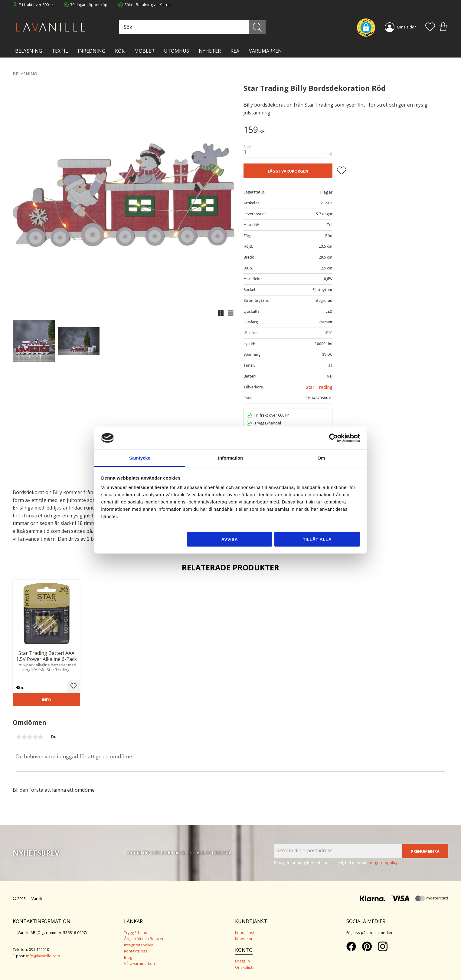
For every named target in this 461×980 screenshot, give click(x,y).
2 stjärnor (24, 737)
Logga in (242, 961)
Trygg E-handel (137, 932)
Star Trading (319, 387)
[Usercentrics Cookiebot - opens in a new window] (333, 438)
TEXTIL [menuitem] (60, 51)
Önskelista (245, 967)
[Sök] (258, 27)
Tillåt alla (317, 539)
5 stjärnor (41, 737)
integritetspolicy (383, 863)
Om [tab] (321, 458)
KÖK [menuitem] (120, 51)
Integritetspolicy (138, 945)
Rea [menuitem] (235, 51)
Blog (128, 957)
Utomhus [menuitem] (177, 51)
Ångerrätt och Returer (144, 939)
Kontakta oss (136, 951)
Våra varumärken (139, 963)
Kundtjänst (245, 932)
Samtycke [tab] (140, 458)
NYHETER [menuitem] (210, 51)
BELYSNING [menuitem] (29, 51)
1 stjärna (19, 737)
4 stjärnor (35, 737)
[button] (430, 27)
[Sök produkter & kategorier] (192, 27)
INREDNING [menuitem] (92, 51)
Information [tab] (231, 458)
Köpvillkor (244, 939)
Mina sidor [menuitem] (406, 27)
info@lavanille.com (43, 956)
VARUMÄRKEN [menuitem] (265, 51)
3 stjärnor (30, 737)
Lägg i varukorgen (288, 171)
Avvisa (229, 539)
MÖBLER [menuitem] (144, 51)
